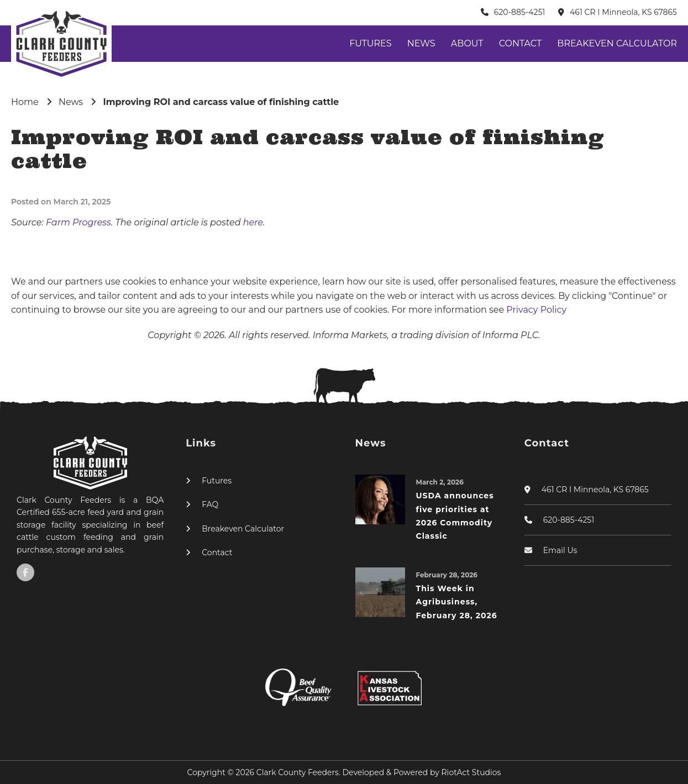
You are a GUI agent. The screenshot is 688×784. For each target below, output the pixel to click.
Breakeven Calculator (617, 43)
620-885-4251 (520, 12)
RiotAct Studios (471, 772)
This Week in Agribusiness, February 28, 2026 (457, 602)
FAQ (210, 504)
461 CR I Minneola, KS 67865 (623, 12)
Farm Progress (78, 222)
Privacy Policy (536, 310)
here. (254, 222)
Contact (520, 43)
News (421, 43)
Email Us (560, 550)
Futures (370, 43)
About (467, 43)
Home (25, 102)
